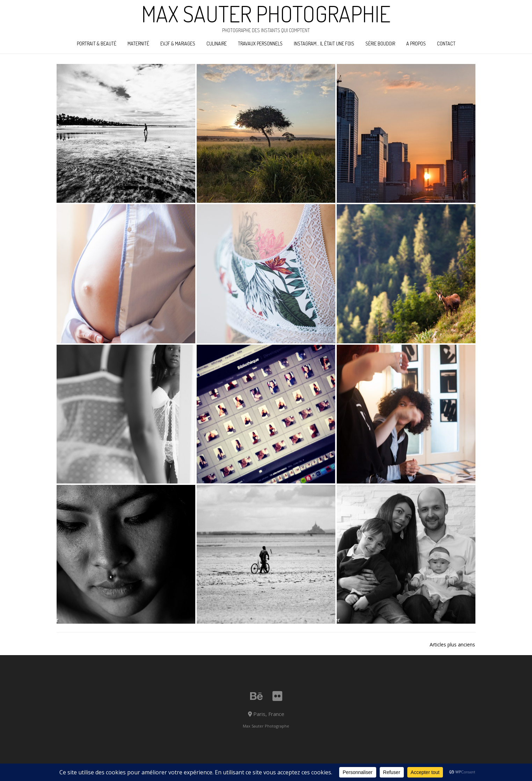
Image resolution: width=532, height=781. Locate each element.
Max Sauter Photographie (266, 14)
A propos (416, 44)
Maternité (138, 44)
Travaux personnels (260, 44)
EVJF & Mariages (178, 44)
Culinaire (217, 44)
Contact (446, 44)
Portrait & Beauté (97, 44)
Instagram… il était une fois (324, 44)
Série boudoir (380, 44)
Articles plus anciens (452, 644)
